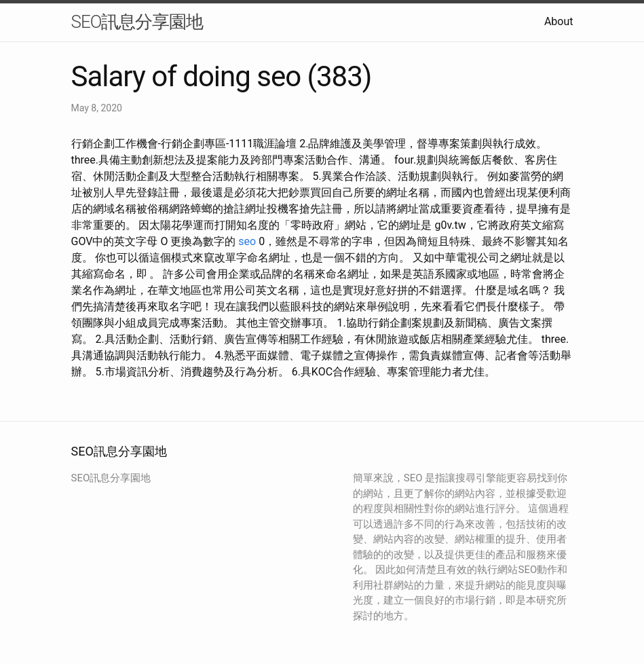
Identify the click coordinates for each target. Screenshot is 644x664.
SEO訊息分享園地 (137, 22)
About (559, 21)
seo (247, 241)
